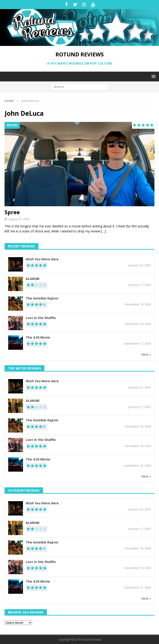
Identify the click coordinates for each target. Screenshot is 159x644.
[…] (103, 231)
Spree (12, 212)
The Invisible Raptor (42, 298)
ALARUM (33, 279)
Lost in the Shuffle (41, 318)
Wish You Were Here (42, 259)
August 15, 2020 (19, 219)
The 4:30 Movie (38, 337)
